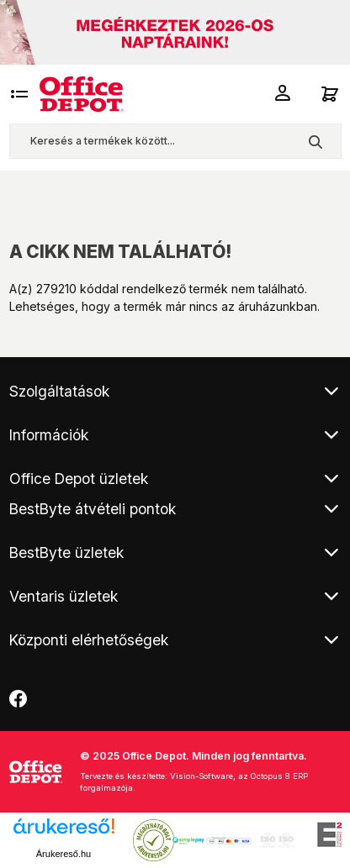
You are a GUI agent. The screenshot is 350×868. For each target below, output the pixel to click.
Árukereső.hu (64, 854)
